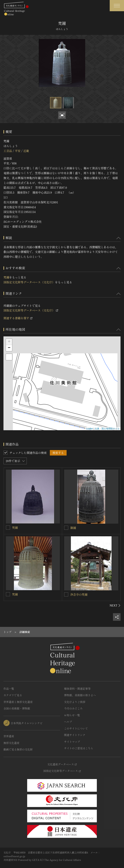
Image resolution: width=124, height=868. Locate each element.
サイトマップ (72, 742)
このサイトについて (76, 728)
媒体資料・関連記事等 (77, 689)
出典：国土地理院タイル (107, 429)
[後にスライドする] (115, 605)
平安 (18, 151)
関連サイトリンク (75, 735)
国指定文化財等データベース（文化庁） (29, 282)
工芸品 (8, 151)
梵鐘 (6, 277)
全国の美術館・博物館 (17, 708)
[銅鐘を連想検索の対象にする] (66, 528)
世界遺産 (9, 736)
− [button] (9, 348)
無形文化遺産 (11, 743)
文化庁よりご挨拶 (75, 702)
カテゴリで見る (13, 695)
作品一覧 (9, 689)
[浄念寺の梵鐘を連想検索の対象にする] (66, 594)
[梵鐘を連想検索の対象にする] (8, 528)
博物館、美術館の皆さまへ (80, 695)
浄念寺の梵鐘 (79, 594)
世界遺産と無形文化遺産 (18, 702)
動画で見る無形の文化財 (18, 749)
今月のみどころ (73, 708)
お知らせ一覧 (72, 715)
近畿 (26, 151)
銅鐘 (73, 528)
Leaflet (90, 429)
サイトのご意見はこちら (79, 748)
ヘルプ (68, 722)
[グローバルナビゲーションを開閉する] (117, 6)
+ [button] (9, 342)
